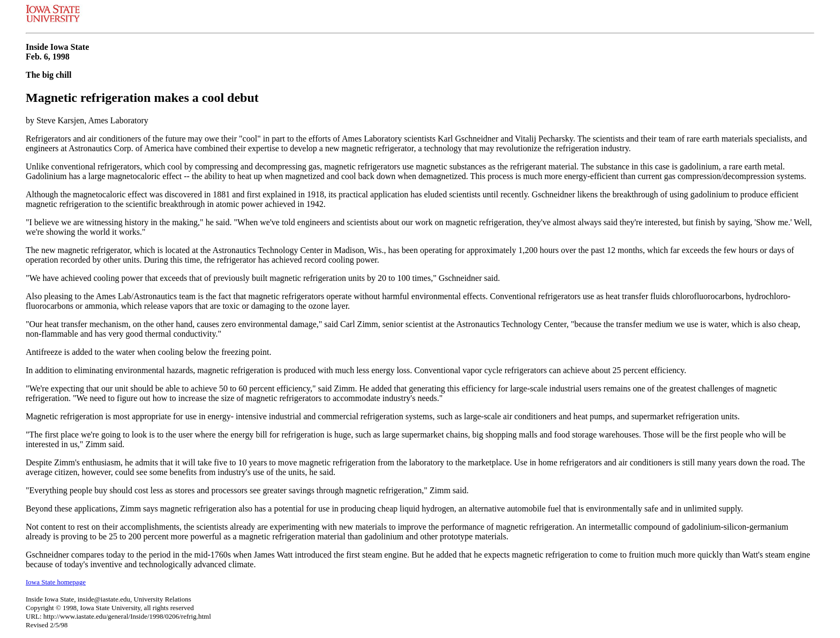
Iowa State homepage (56, 582)
